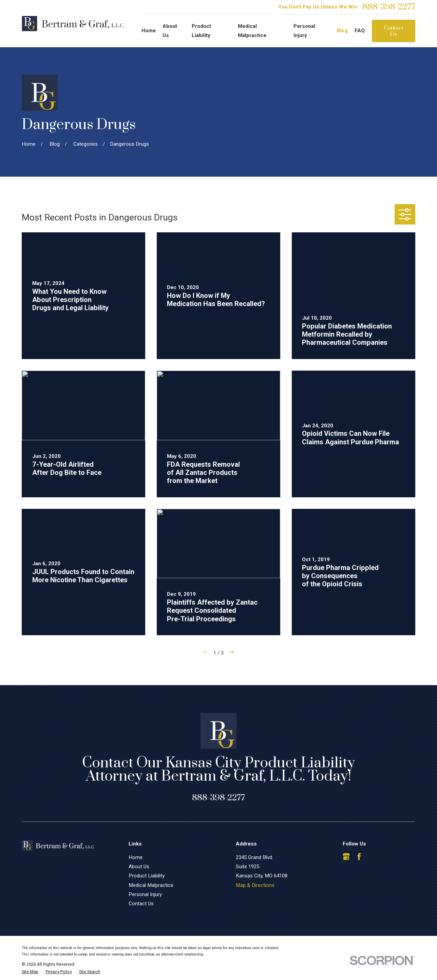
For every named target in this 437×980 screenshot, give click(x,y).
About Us (139, 867)
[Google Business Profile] (346, 857)
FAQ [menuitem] (360, 31)
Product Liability (147, 876)
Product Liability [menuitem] (201, 31)
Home (136, 857)
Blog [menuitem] (342, 31)
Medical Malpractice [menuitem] (252, 31)
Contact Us (394, 31)
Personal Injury (145, 894)
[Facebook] (359, 857)
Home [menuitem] (149, 31)
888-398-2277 (389, 7)
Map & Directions (255, 885)
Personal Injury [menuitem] (304, 31)
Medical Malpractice (151, 885)
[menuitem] (30, 972)
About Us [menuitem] (170, 31)
